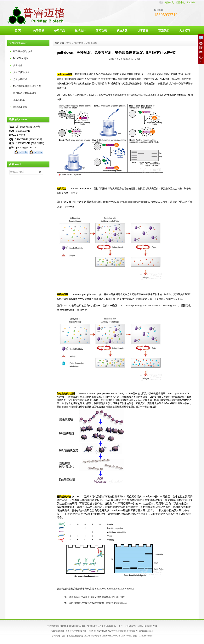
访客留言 (143, 31)
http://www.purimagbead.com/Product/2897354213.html (127, 95)
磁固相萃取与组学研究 (25, 93)
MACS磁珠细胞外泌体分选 (27, 86)
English (191, 3)
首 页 (18, 31)
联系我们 (164, 31)
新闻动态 (101, 31)
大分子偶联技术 (21, 72)
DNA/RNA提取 (21, 58)
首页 (69, 43)
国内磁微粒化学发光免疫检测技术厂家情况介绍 (93, 603)
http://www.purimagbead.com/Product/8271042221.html (136, 202)
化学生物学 (19, 100)
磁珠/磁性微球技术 (23, 51)
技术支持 (80, 31)
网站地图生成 (151, 626)
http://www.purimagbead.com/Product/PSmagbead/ (149, 305)
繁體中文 (180, 3)
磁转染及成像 (20, 107)
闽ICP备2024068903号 (102, 631)
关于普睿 (39, 31)
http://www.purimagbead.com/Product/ (115, 589)
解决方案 (122, 31)
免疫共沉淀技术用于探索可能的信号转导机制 (92, 597)
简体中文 (169, 3)
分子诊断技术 (20, 79)
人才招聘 (185, 31)
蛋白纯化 (18, 65)
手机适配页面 (120, 631)
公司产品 (59, 31)
